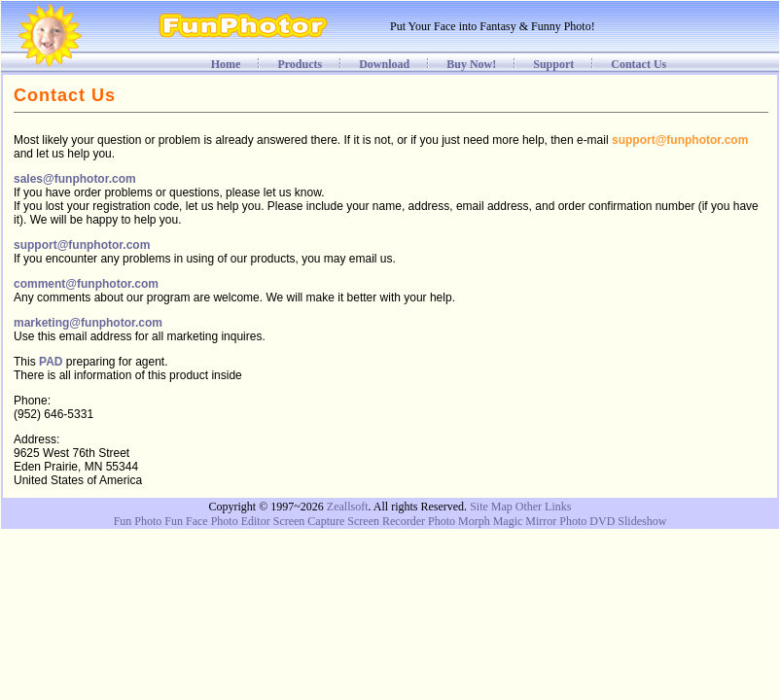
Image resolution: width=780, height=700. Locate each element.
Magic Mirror (525, 521)
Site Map (491, 507)
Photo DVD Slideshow (613, 521)
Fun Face (186, 521)
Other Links (544, 507)
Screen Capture (309, 521)
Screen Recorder (386, 521)
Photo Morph (459, 521)
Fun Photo (138, 521)
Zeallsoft (348, 507)
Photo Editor (241, 521)
